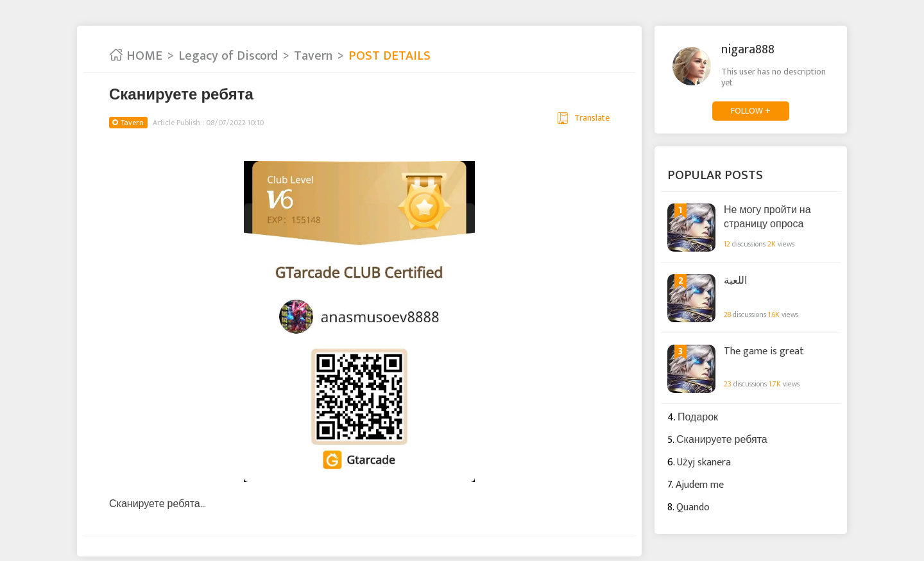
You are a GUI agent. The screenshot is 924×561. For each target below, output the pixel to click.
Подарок (698, 418)
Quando (693, 507)
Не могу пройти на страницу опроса (767, 217)
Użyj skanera (704, 462)
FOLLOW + (751, 111)
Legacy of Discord (228, 56)
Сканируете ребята (722, 440)
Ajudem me (700, 485)
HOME (136, 56)
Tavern (313, 56)
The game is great (764, 352)
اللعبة (735, 281)
